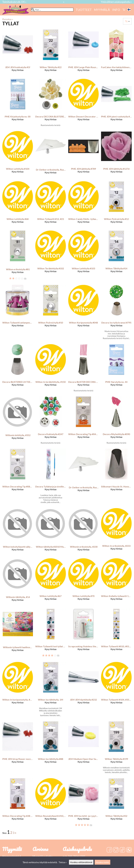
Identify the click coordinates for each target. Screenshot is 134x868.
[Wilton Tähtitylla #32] (116, 804)
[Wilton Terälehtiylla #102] (51, 257)
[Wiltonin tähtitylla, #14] (18, 582)
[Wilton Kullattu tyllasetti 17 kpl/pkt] (116, 582)
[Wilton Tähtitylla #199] (116, 749)
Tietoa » (63, 862)
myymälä (102, 10)
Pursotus (8, 19)
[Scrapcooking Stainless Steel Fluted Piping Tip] (84, 634)
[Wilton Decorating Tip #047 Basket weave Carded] (84, 421)
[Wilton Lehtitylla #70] (84, 582)
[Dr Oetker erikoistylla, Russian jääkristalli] (84, 477)
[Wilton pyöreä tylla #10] (51, 313)
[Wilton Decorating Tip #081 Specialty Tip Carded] (18, 477)
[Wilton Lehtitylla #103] (84, 257)
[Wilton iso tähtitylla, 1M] (51, 690)
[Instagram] (116, 850)
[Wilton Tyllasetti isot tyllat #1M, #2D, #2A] (51, 634)
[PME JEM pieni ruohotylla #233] (116, 104)
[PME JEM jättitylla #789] (84, 155)
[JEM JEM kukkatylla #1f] (18, 53)
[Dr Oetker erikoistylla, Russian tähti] (51, 155)
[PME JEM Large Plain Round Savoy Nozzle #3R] (84, 53)
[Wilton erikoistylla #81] (18, 257)
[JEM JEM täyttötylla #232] (84, 690)
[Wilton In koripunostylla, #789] (18, 690)
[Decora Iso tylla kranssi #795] (116, 313)
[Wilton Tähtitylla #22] (51, 53)
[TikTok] (122, 850)
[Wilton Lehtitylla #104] (18, 155)
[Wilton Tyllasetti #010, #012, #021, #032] (116, 634)
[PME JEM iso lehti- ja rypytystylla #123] (84, 804)
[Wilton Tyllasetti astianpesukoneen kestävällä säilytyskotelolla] (18, 313)
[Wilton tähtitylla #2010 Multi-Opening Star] (51, 532)
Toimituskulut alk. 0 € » (14, 2)
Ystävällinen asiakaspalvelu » (116, 2)
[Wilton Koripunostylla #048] (84, 313)
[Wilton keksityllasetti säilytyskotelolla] (18, 532)
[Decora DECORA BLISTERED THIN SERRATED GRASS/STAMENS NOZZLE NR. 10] (51, 104)
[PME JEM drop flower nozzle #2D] (18, 749)
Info (116, 10)
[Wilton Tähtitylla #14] (116, 257)
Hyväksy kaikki (102, 862)
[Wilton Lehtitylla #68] (18, 205)
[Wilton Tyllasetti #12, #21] (51, 205)
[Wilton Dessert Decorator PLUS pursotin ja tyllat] (84, 104)
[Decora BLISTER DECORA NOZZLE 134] (84, 369)
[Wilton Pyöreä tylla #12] (116, 205)
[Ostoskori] (124, 10)
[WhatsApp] (129, 850)
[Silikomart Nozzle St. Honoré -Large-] (116, 477)
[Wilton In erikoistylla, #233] (116, 532)
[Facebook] (109, 850)
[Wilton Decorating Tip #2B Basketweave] (18, 804)
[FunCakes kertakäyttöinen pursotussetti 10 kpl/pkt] (116, 53)
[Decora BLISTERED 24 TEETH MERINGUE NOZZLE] (18, 369)
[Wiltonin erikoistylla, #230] (84, 532)
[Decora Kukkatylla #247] (51, 421)
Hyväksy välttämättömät (81, 862)
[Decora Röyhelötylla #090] (116, 421)
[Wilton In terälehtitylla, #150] (51, 369)
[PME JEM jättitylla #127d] (116, 155)
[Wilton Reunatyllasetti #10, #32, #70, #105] (51, 804)
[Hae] (52, 10)
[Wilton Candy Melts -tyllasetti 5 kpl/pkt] (84, 205)
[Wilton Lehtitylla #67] (51, 582)
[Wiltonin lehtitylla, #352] (18, 421)
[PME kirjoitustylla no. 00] (18, 104)
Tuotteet (84, 10)
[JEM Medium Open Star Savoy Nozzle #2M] (84, 749)
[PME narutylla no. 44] (116, 369)
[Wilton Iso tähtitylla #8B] (51, 749)
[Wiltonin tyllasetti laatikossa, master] (18, 634)
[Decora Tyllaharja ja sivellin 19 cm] (51, 477)
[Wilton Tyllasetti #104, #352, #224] (116, 690)
